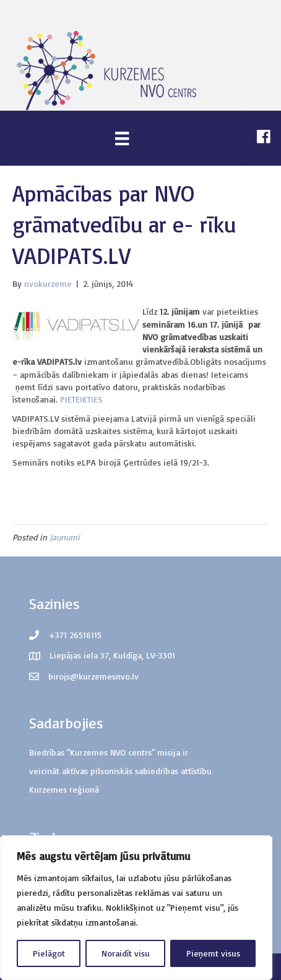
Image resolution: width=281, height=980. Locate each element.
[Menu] (122, 138)
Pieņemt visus (213, 953)
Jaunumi (65, 537)
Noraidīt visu (126, 953)
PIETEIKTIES (81, 399)
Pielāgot (49, 953)
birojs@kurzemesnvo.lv (93, 676)
